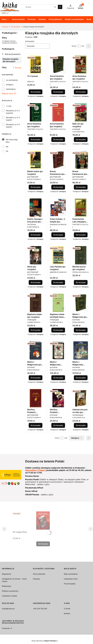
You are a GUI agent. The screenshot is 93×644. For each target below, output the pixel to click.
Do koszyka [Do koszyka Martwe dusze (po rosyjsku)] (81, 282)
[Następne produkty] (77, 438)
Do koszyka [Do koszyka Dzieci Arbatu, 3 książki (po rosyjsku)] (58, 235)
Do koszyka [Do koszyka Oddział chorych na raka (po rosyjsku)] (81, 425)
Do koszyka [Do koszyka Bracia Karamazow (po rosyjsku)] (58, 187)
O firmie (67, 609)
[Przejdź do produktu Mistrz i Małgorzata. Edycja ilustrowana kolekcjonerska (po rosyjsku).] (58, 350)
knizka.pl (5, 27)
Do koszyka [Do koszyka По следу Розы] (43, 544)
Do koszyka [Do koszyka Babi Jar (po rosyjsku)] (81, 139)
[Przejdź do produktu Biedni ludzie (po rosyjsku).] (36, 160)
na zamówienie (12, 80)
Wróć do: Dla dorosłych (11, 54)
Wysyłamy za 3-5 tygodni (13, 126)
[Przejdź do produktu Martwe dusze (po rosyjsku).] (81, 255)
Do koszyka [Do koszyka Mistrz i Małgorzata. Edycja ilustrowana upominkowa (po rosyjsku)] (81, 378)
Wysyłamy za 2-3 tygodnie (13, 112)
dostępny (10, 85)
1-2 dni (9, 106)
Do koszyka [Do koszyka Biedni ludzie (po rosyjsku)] (36, 187)
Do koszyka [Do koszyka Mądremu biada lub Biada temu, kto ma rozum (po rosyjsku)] (58, 330)
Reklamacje (6, 586)
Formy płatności (39, 574)
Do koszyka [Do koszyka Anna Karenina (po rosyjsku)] (58, 92)
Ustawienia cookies (10, 596)
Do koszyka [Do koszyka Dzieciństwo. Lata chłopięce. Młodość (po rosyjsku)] (81, 235)
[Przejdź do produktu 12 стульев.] (36, 65)
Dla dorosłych (16, 27)
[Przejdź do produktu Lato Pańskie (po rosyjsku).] (58, 255)
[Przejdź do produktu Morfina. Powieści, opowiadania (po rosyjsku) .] (36, 398)
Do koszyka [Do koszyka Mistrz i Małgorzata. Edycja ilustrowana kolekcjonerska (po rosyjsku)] (58, 378)
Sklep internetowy (44, 641)
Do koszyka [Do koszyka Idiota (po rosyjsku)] (36, 282)
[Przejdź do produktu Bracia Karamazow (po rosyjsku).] (58, 160)
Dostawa (36, 579)
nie (7, 151)
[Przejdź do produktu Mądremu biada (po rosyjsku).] (36, 303)
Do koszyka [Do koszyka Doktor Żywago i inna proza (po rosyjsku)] (36, 235)
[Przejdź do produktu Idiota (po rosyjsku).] (36, 255)
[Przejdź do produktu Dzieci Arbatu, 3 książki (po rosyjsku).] (58, 208)
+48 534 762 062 (40, 609)
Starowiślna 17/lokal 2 (35, 470)
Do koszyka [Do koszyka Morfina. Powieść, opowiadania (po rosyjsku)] (58, 425)
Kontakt (67, 613)
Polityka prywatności (10, 591)
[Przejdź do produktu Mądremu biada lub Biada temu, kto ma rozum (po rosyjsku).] (58, 303)
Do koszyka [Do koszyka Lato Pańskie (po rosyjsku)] (58, 282)
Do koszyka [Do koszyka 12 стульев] (36, 92)
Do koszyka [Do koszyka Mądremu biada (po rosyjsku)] (36, 330)
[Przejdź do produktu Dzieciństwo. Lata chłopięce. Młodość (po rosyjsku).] (81, 208)
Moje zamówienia (71, 574)
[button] (60, 7)
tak (7, 147)
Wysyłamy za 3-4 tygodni (13, 119)
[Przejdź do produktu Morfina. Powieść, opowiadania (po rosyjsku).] (58, 398)
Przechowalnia (70, 584)
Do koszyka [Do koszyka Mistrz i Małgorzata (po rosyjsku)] (81, 330)
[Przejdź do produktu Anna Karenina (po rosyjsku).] (58, 65)
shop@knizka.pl (8, 609)
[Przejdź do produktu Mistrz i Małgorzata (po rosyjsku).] (81, 303)
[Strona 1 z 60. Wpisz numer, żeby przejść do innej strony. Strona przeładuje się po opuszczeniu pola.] (79, 46)
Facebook (6, 628)
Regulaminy (7, 574)
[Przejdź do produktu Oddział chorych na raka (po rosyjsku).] (81, 398)
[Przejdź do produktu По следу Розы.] (43, 521)
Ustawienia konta (71, 579)
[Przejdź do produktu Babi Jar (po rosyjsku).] (81, 112)
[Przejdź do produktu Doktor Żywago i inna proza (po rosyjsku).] (36, 208)
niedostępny (11, 89)
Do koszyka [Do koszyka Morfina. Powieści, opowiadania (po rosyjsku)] (36, 425)
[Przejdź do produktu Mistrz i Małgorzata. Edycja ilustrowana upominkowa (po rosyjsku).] (81, 350)
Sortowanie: (30, 41)
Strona (74, 46)
